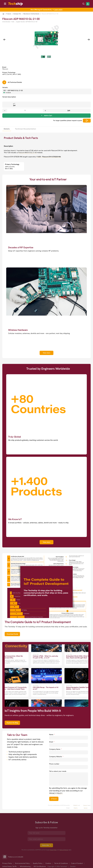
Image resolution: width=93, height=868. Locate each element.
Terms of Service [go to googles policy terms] (85, 807)
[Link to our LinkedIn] (5, 857)
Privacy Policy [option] (7, 863)
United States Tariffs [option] (10, 866)
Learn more (58, 10)
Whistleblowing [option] (25, 866)
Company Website (56, 757)
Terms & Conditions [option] (61, 863)
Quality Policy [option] (38, 863)
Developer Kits (17, 14)
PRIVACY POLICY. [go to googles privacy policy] (76, 807)
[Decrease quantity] (5, 111)
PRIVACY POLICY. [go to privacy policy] (56, 793)
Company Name (55, 749)
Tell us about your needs (58, 771)
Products (9, 14)
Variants (5, 87)
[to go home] (15, 4)
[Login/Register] (88, 4)
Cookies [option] (48, 863)
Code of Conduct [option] (77, 863)
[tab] (7, 129)
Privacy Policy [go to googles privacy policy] (53, 850)
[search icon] (83, 4)
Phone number (54, 764)
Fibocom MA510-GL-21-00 (27, 153)
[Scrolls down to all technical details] (4, 82)
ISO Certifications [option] (40, 866)
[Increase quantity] (45, 111)
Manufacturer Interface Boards (31, 14)
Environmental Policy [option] (22, 863)
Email (52, 742)
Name (52, 735)
